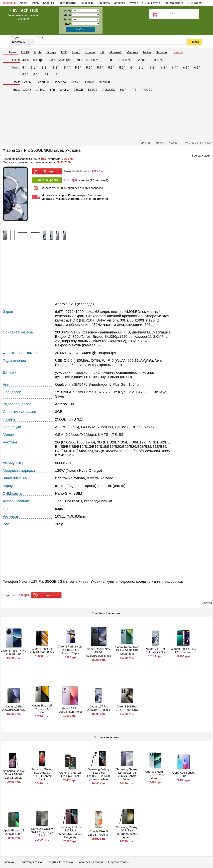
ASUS (25, 52)
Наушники (86, 3)
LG (102, 52)
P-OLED (147, 90)
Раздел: (16, 37)
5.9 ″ (122, 68)
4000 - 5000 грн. (33, 60)
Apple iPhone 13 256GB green (14, 832)
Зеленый (43, 82)
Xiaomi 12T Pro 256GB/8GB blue (155, 650)
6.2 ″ (153, 68)
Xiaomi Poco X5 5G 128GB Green (183, 651)
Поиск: (40, 37)
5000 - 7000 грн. (60, 60)
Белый (27, 82)
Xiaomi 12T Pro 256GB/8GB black (99, 708)
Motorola (132, 52)
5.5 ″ (78, 68)
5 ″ (24, 68)
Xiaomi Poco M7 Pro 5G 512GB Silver (42, 709)
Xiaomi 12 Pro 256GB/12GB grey (14, 708)
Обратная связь (119, 862)
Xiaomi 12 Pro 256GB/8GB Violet (70, 710)
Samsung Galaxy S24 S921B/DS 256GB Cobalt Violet (127, 774)
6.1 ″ (142, 68)
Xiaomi (178, 52)
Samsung (162, 52)
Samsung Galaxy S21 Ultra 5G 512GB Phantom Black (42, 774)
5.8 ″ (111, 68)
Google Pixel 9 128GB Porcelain (99, 833)
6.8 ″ (36, 74)
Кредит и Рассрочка (60, 862)
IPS (134, 90)
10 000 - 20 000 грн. (120, 60)
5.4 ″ (67, 68)
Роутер (134, 3)
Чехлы (35, 3)
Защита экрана (174, 3)
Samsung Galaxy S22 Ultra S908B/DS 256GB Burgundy (70, 832)
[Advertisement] (106, 118)
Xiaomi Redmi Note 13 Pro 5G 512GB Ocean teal (127, 650)
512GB (93, 90)
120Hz (27, 90)
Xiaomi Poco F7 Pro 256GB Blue (14, 652)
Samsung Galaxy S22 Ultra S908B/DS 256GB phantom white (99, 774)
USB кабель (195, 3)
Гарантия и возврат (91, 862)
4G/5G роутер (151, 3)
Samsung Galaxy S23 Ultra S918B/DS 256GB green (127, 832)
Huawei (90, 52)
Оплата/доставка (31, 862)
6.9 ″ (47, 74)
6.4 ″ (175, 68)
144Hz (40, 90)
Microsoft (115, 52)
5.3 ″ (56, 68)
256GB (78, 90)
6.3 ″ (164, 68)
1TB (52, 90)
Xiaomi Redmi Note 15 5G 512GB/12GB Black (99, 652)
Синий (90, 82)
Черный (104, 82)
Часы (24, 3)
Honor (76, 52)
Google (51, 52)
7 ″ (57, 74)
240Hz (64, 90)
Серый (76, 82)
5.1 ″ (34, 68)
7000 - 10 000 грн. (89, 60)
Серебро (60, 82)
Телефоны (9, 3)
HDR (123, 90)
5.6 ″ (89, 68)
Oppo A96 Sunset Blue (183, 774)
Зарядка (120, 3)
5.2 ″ (45, 68)
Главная (9, 862)
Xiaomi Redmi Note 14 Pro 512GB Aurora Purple (70, 650)
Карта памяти (67, 3)
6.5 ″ (186, 68)
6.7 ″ (25, 74)
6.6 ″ (197, 68)
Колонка (49, 3)
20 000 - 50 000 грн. (152, 60)
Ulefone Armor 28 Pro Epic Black (70, 774)
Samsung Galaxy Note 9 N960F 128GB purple (14, 774)
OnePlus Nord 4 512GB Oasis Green (155, 775)
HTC (64, 52)
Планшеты (104, 3)
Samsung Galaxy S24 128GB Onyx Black (42, 832)
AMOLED (109, 90)
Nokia (147, 52)
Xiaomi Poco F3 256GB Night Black (42, 650)
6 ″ (132, 68)
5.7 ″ (100, 68)
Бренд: (14, 52)
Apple (38, 52)
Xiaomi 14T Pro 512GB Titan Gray (127, 708)
